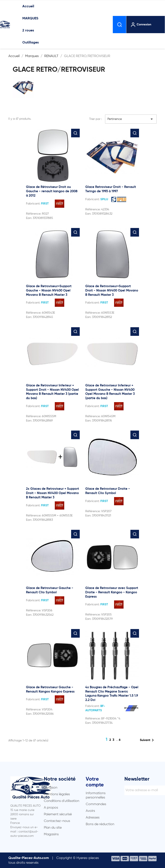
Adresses (93, 818)
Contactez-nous (57, 821)
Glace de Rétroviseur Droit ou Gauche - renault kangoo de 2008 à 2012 (52, 191)
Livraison (51, 788)
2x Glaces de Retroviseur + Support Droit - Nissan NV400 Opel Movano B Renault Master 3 (53, 493)
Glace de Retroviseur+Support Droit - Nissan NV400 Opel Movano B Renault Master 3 (112, 291)
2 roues (28, 31)
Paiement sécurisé (58, 814)
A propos (51, 808)
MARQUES (30, 19)
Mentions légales (57, 794)
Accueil (28, 6)
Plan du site (53, 828)
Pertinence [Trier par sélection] (131, 119)
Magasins (51, 834)
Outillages (31, 43)
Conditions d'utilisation (62, 801)
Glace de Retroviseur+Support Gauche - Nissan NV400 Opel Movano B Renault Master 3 (49, 291)
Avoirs (90, 811)
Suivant (148, 740)
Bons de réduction (100, 824)
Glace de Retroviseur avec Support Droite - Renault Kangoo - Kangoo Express (112, 592)
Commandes (96, 804)
